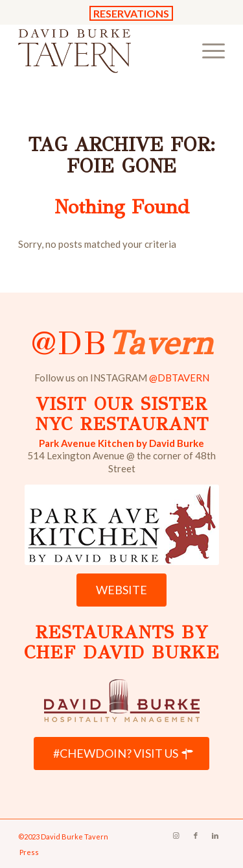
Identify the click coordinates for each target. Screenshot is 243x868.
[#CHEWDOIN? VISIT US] (121, 754)
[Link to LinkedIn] (215, 836)
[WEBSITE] (121, 590)
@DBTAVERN (179, 378)
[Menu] (207, 50)
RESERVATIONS (131, 13)
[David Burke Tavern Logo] (101, 50)
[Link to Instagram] (176, 836)
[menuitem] (207, 50)
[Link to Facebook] (196, 836)
